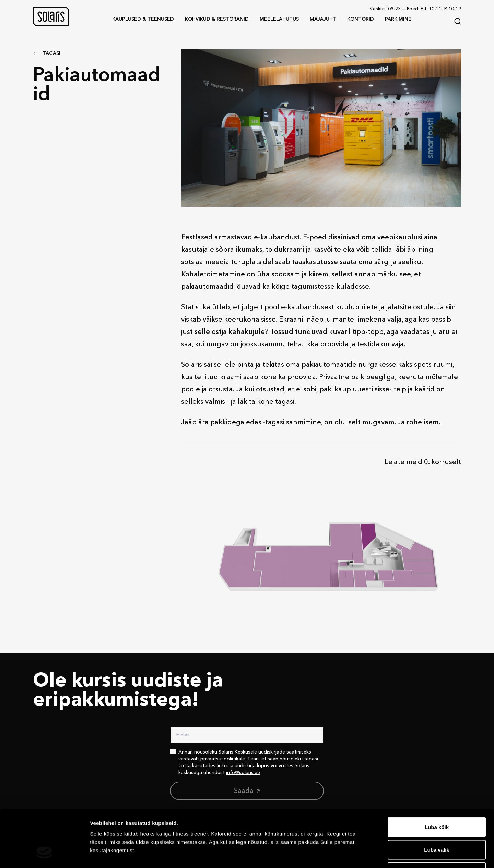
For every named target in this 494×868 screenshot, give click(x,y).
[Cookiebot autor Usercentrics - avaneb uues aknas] (44, 855)
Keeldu (437, 823)
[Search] (458, 21)
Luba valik (437, 801)
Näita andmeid (354, 854)
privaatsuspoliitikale (223, 759)
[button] (51, 16)
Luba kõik (437, 778)
